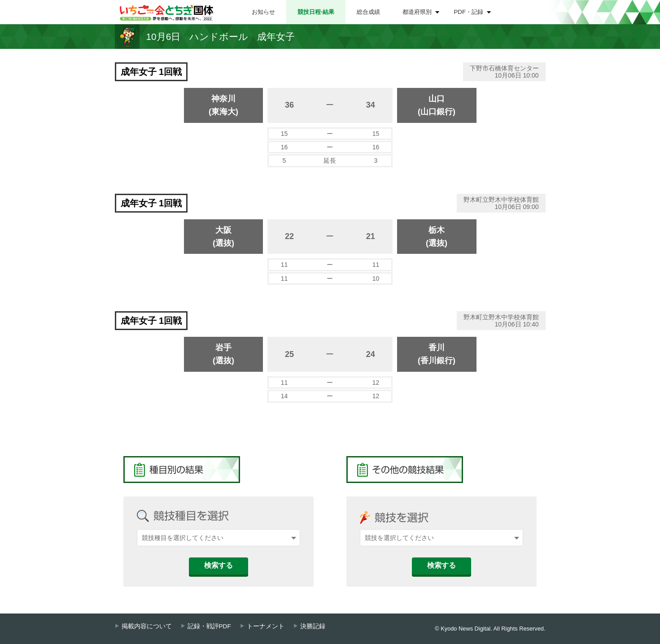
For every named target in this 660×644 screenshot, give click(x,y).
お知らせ (263, 12)
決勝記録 (313, 626)
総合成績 (368, 12)
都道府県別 (417, 12)
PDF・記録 (469, 12)
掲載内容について (147, 626)
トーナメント (266, 626)
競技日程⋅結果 (316, 12)
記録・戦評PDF (209, 626)
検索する (219, 565)
